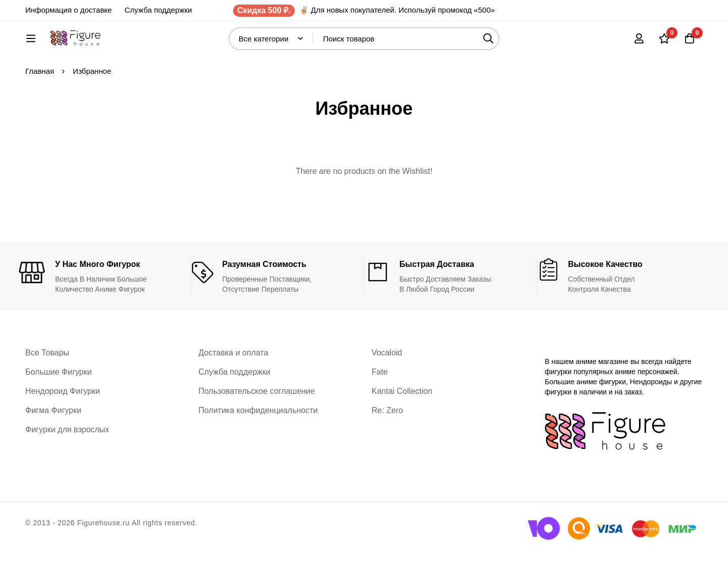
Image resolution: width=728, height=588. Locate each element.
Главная (40, 104)
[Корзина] (690, 43)
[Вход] (639, 43)
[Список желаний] (664, 43)
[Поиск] (515, 44)
